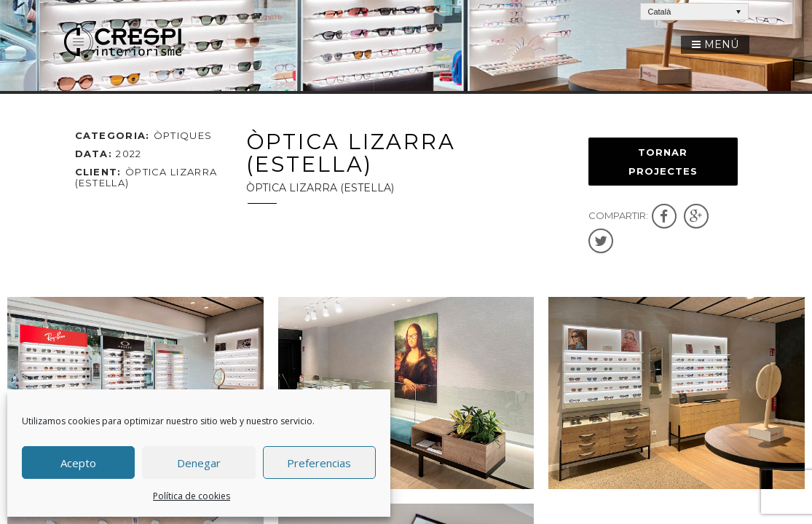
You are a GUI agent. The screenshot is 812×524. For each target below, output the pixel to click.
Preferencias (319, 463)
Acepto (78, 463)
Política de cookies (192, 496)
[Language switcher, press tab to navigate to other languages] (694, 12)
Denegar (199, 463)
